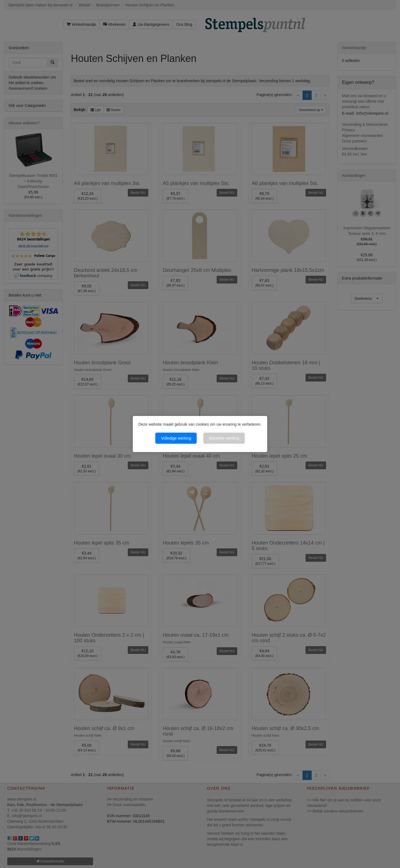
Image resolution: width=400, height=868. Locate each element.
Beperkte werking (224, 438)
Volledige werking (176, 438)
